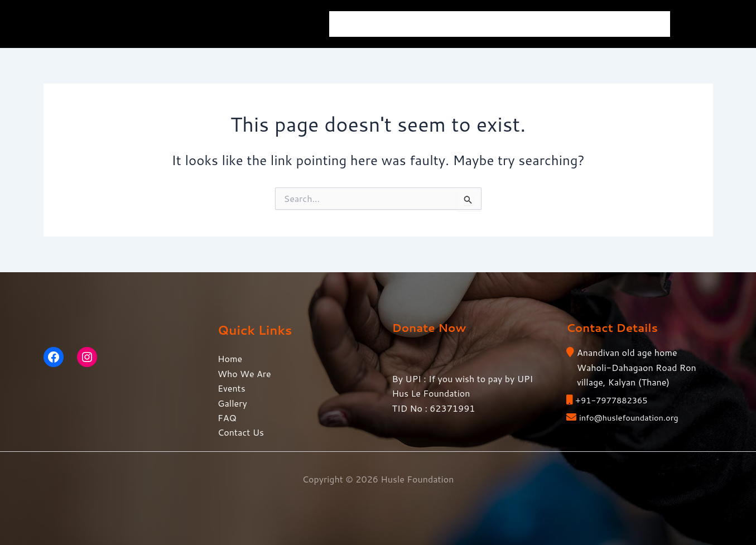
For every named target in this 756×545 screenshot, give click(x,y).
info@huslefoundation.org (634, 417)
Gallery (531, 24)
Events (475, 24)
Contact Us (633, 24)
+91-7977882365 (615, 400)
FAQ (578, 24)
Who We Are (411, 24)
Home (351, 24)
